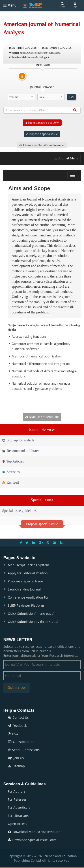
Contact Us (18, 717)
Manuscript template (42, 417)
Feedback (17, 726)
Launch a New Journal (24, 589)
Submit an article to (42, 123)
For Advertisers (19, 807)
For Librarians (18, 816)
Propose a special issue (42, 134)
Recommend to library (21, 451)
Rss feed (11, 482)
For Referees (17, 799)
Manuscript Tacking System (28, 565)
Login (75, 5)
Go (72, 97)
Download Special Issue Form (32, 840)
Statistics (11, 472)
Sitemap (16, 766)
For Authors (17, 791)
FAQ (13, 734)
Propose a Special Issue (25, 581)
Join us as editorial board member (42, 145)
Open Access (17, 824)
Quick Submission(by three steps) (33, 622)
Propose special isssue (42, 524)
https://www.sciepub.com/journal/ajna (40, 53)
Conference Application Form (30, 597)
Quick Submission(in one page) (31, 614)
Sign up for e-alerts (18, 440)
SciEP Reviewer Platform (26, 605)
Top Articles (13, 461)
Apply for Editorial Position (28, 573)
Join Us (16, 758)
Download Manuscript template (34, 832)
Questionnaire (21, 742)
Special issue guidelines (19, 511)
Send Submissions (24, 750)
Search (62, 5)
